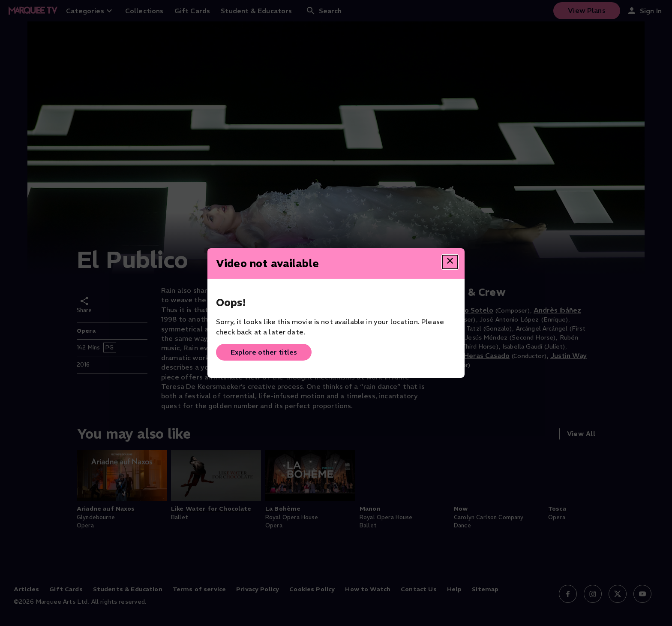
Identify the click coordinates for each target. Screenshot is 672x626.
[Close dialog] (450, 262)
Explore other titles (264, 352)
